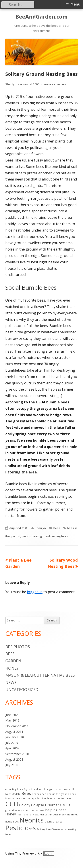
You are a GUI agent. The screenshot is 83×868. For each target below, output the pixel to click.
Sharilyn (11, 84)
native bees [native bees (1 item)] (12, 822)
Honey (12, 668)
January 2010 (15, 737)
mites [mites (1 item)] (74, 815)
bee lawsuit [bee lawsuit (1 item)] (65, 789)
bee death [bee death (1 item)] (37, 789)
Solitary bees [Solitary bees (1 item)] (44, 829)
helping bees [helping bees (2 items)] (56, 810)
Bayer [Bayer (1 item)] (27, 789)
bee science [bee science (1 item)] (39, 794)
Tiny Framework (27, 853)
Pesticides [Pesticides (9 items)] (21, 828)
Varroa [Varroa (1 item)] (56, 829)
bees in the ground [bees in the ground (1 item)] (58, 794)
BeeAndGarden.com (41, 17)
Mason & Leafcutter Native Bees (40, 675)
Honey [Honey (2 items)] (11, 814)
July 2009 (12, 743)
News (11, 682)
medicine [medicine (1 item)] (65, 815)
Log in (49, 853)
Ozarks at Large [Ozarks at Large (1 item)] (53, 822)
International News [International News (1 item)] (28, 815)
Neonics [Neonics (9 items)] (32, 820)
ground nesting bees (54, 536)
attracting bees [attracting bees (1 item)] (14, 789)
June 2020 (12, 715)
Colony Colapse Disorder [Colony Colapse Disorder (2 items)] (39, 805)
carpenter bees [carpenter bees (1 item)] (62, 798)
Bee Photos (18, 647)
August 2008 (14, 759)
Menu (75, 4)
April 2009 (12, 748)
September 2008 (17, 754)
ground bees (30, 536)
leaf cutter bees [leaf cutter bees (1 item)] (49, 815)
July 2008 (12, 765)
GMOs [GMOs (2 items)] (65, 805)
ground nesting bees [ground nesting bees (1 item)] (33, 810)
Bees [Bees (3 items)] (26, 793)
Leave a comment (55, 84)
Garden (13, 661)
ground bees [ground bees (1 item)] (13, 810)
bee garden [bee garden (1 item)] (51, 789)
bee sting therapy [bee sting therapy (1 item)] (26, 798)
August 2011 (14, 732)
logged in (35, 592)
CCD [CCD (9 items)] (12, 804)
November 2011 (17, 726)
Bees (57, 528)
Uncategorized (22, 689)
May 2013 (12, 720)
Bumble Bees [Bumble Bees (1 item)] (44, 798)
